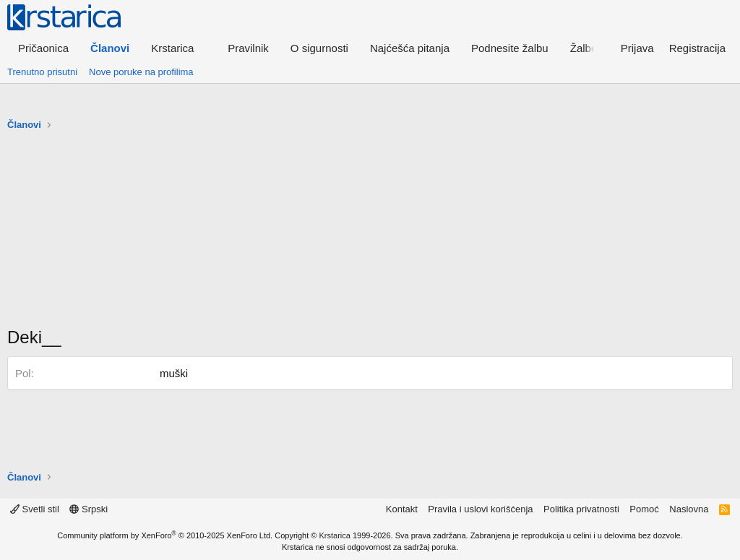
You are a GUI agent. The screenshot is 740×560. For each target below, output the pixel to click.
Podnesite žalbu (510, 48)
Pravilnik (248, 48)
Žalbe (584, 48)
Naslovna (689, 509)
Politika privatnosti (581, 509)
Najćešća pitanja (410, 48)
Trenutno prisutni (42, 72)
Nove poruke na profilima (141, 72)
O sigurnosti (319, 48)
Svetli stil (35, 509)
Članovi (110, 48)
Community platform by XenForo (165, 535)
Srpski (89, 509)
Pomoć (644, 509)
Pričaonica (43, 48)
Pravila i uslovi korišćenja (480, 509)
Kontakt (402, 509)
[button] (178, 48)
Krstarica (335, 535)
